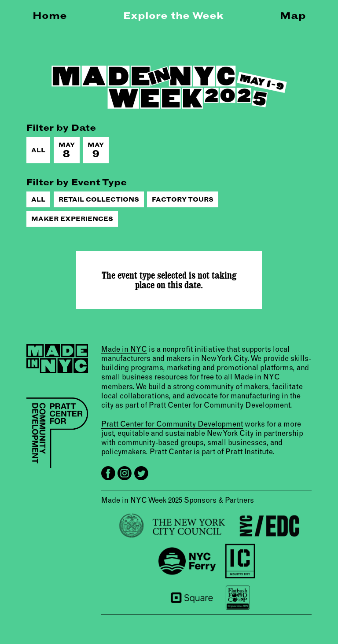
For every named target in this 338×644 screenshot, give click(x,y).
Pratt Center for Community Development (172, 424)
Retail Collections (99, 199)
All (38, 150)
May (67, 150)
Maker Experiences (72, 219)
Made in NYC (124, 349)
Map (293, 15)
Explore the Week (173, 15)
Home (50, 15)
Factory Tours (183, 199)
